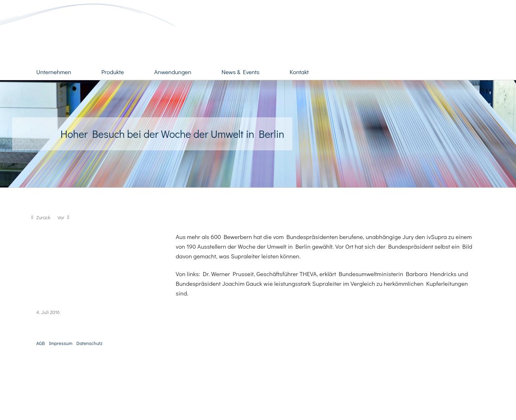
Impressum (60, 343)
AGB (41, 343)
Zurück (43, 217)
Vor (61, 217)
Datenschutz (90, 343)
